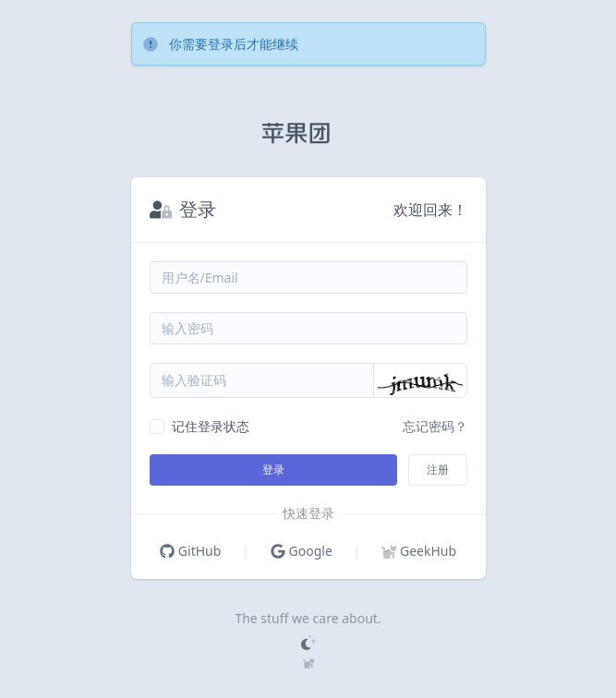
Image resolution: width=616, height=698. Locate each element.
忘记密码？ (435, 426)
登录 (273, 469)
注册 (438, 469)
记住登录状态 (211, 426)
